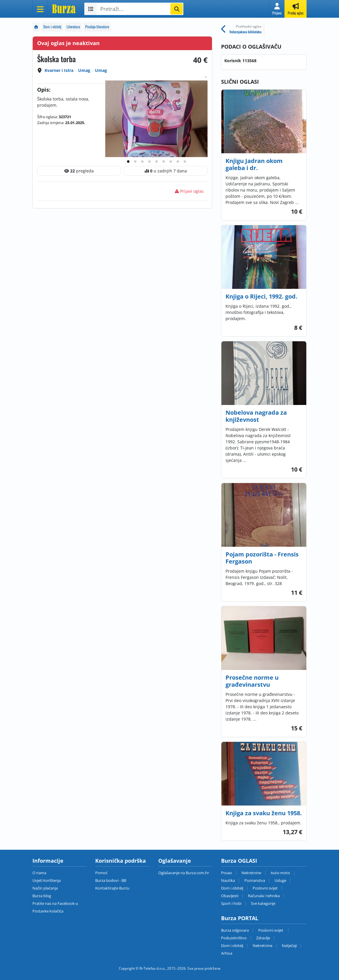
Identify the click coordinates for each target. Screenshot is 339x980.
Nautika (228, 880)
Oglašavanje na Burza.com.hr (184, 873)
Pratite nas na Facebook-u (55, 903)
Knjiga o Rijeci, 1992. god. (261, 296)
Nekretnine (251, 873)
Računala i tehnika (264, 896)
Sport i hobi (231, 903)
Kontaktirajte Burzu (112, 888)
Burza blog (42, 896)
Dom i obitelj (52, 27)
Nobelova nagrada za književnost (256, 416)
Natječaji (289, 946)
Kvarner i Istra (59, 70)
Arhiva (227, 953)
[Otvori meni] (40, 9)
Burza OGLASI (239, 861)
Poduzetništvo (234, 938)
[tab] (128, 162)
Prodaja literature (97, 27)
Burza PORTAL (240, 918)
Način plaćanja (45, 888)
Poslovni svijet (265, 888)
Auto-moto (280, 873)
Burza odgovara (235, 930)
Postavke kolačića (48, 911)
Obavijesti (230, 896)
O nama (39, 873)
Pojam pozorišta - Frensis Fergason (262, 558)
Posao (227, 873)
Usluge (280, 880)
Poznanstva (255, 880)
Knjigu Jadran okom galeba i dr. (254, 164)
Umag (84, 70)
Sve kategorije (263, 903)
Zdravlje (263, 938)
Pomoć (101, 873)
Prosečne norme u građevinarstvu (252, 681)
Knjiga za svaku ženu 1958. (264, 813)
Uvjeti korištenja (47, 880)
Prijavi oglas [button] (189, 191)
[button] (277, 9)
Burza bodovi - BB (111, 880)
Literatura (73, 27)
